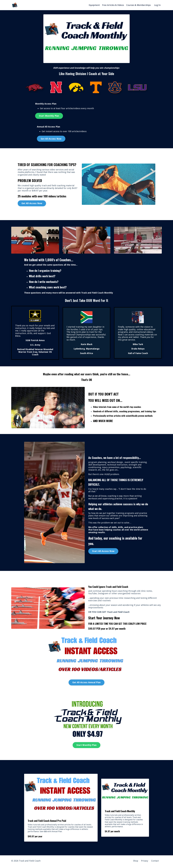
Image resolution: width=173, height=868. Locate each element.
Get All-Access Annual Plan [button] (87, 683)
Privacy (145, 862)
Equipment (94, 5)
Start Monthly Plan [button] (49, 116)
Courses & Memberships (138, 5)
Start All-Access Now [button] (103, 552)
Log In (157, 5)
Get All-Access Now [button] (51, 139)
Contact (155, 862)
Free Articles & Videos (113, 5)
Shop (136, 862)
